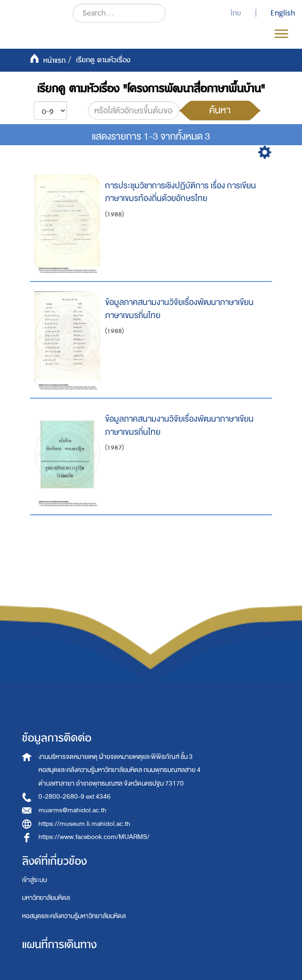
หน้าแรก (54, 60)
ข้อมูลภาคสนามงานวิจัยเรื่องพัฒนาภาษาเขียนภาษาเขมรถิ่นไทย (179, 309)
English (283, 13)
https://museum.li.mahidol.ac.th (84, 824)
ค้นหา (220, 110)
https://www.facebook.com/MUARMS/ (94, 837)
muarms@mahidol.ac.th (72, 810)
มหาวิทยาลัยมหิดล (46, 898)
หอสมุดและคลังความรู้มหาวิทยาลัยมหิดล (74, 916)
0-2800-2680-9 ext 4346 (75, 797)
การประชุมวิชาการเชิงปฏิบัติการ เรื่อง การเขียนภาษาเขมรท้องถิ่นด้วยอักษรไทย (181, 192)
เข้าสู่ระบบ (34, 880)
